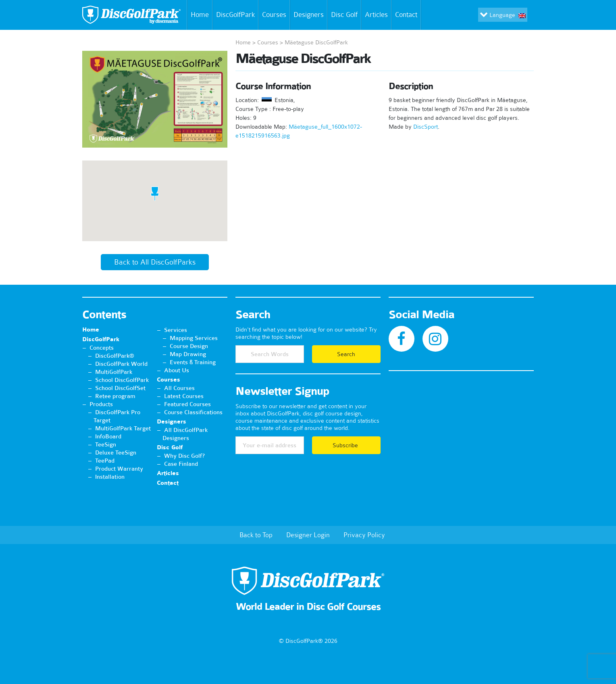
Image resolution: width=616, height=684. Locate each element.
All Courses (179, 388)
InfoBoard (108, 436)
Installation (110, 477)
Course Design (189, 346)
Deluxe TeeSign (116, 453)
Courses (274, 15)
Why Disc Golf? (184, 456)
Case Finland (181, 464)
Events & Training (193, 362)
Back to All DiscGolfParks (155, 262)
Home (198, 15)
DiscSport (426, 127)
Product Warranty (119, 469)
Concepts (102, 348)
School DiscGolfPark (122, 380)
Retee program (115, 396)
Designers (309, 15)
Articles (376, 15)
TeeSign (106, 444)
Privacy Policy (364, 535)
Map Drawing (188, 354)
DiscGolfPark (235, 15)
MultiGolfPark (114, 372)
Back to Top (256, 535)
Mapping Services (194, 338)
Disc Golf (344, 15)
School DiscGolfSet (120, 388)
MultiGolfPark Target (123, 428)
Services (176, 330)
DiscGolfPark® (115, 356)
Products (101, 404)
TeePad (105, 461)
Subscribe (346, 445)
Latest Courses (184, 396)
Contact (408, 15)
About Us (177, 370)
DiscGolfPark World (121, 364)
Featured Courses (187, 404)
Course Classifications (193, 412)
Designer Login (308, 535)
